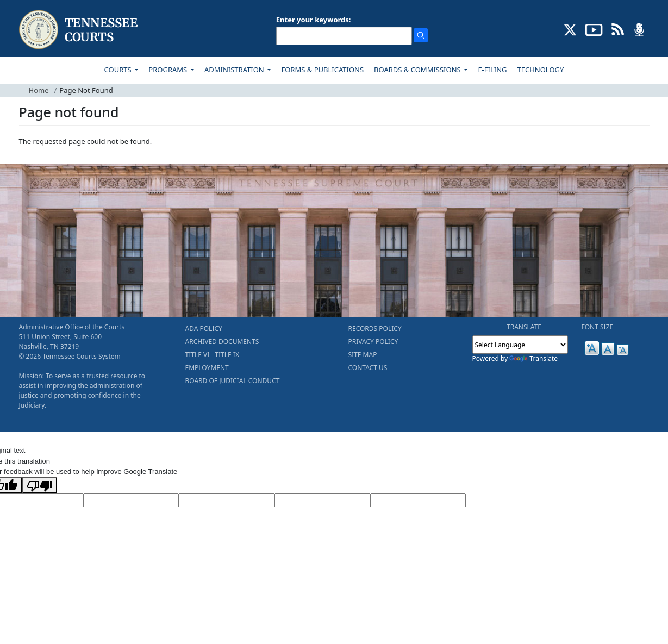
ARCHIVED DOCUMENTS (222, 342)
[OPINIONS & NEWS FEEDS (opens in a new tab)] (618, 29)
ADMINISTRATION (235, 70)
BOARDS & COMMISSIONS (418, 70)
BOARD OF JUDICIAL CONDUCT (233, 381)
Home (39, 90)
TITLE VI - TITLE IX (212, 355)
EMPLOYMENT (207, 368)
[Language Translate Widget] (520, 345)
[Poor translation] (40, 485)
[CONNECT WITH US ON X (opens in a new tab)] (570, 29)
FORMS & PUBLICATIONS (322, 70)
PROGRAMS (168, 70)
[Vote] (418, 501)
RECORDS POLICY (375, 329)
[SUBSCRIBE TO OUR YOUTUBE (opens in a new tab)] (594, 29)
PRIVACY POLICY (373, 342)
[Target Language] (131, 501)
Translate (533, 358)
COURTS (119, 70)
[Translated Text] (322, 501)
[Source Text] (227, 501)
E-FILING (492, 70)
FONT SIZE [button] (598, 327)
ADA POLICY (204, 329)
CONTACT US (368, 368)
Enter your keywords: (314, 20)
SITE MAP (363, 355)
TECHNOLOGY (541, 70)
